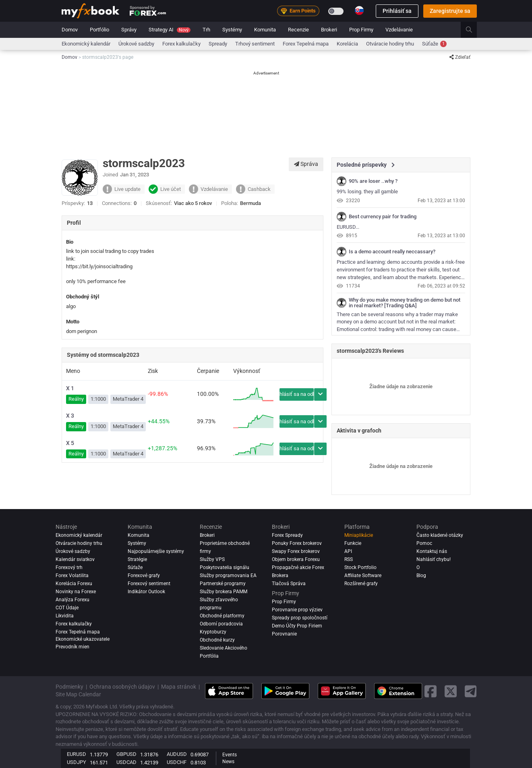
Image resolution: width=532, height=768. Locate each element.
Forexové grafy (144, 575)
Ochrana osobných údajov (122, 687)
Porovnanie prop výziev (297, 610)
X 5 (70, 443)
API (348, 551)
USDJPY (77, 762)
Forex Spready (287, 535)
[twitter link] (451, 691)
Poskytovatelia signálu (225, 567)
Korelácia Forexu (74, 584)
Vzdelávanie (399, 30)
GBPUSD (126, 754)
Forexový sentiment (149, 584)
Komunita (265, 30)
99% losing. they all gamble (367, 191)
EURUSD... (348, 227)
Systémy (232, 30)
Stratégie (137, 559)
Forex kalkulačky (181, 44)
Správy (129, 30)
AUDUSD (177, 754)
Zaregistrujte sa (450, 11)
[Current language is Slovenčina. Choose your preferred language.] (359, 10)
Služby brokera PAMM (224, 592)
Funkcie (353, 543)
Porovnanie (284, 634)
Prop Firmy (361, 30)
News (228, 762)
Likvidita (65, 616)
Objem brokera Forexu (296, 559)
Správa (306, 164)
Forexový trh (69, 567)
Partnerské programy (223, 584)
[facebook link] (431, 691)
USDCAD (126, 762)
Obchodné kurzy (217, 640)
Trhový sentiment (255, 44)
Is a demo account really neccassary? (392, 252)
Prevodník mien (72, 647)
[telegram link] (471, 691)
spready (218, 44)
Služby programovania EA (228, 575)
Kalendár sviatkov (75, 559)
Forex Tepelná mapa (306, 44)
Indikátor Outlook (146, 592)
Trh (206, 30)
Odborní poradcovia (221, 624)
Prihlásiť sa (397, 11)
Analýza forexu (72, 600)
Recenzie (298, 30)
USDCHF (177, 762)
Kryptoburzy (213, 632)
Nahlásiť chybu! (434, 559)
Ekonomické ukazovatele (83, 639)
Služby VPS (212, 559)
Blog (421, 575)
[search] (473, 30)
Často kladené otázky (440, 535)
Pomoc (424, 543)
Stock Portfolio (360, 567)
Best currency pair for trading (383, 217)
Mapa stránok (179, 687)
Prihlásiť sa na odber (297, 394)
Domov (70, 30)
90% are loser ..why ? (373, 181)
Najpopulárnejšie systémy (156, 551)
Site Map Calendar (78, 694)
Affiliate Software (363, 575)
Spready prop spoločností (300, 618)
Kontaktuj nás (432, 551)
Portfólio (99, 30)
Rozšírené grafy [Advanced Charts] (361, 584)
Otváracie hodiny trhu (390, 44)
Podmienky (69, 687)
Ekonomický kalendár (86, 44)
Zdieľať (460, 57)
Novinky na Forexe (76, 592)
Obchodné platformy (222, 616)
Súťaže (434, 44)
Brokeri (329, 30)
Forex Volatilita (72, 575)
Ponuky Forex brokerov (297, 543)
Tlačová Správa (289, 584)
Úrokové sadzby (136, 44)
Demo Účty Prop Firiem (297, 626)
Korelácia (347, 44)
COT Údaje (67, 608)
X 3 (70, 416)
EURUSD (77, 754)
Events (230, 755)
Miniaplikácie (359, 535)
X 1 (70, 388)
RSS (349, 559)
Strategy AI (170, 30)
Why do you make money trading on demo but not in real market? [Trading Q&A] (405, 303)
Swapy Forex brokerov (296, 551)
